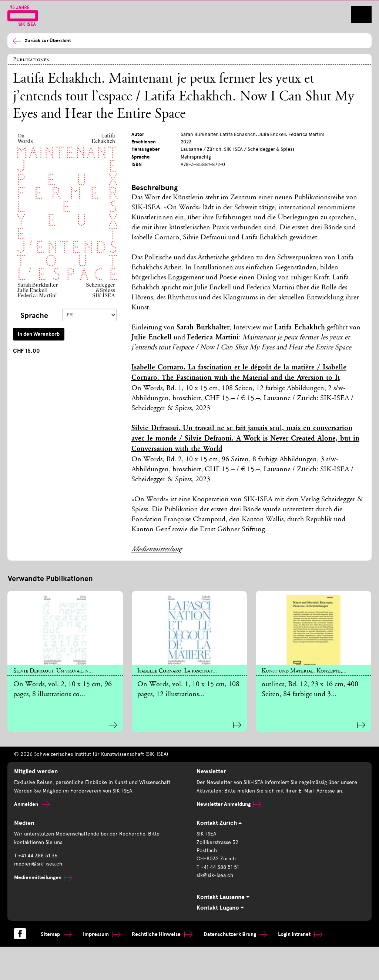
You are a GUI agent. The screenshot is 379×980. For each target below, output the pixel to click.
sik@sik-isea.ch (215, 875)
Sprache (34, 315)
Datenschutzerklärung (235, 934)
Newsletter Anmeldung (229, 804)
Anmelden (32, 804)
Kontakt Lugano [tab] (220, 908)
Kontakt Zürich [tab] (219, 823)
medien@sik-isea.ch (38, 864)
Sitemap (56, 934)
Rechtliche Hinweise (162, 934)
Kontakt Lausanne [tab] (223, 897)
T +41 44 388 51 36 (36, 856)
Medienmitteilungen (43, 878)
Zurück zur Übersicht (42, 41)
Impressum (102, 934)
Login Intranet (300, 934)
